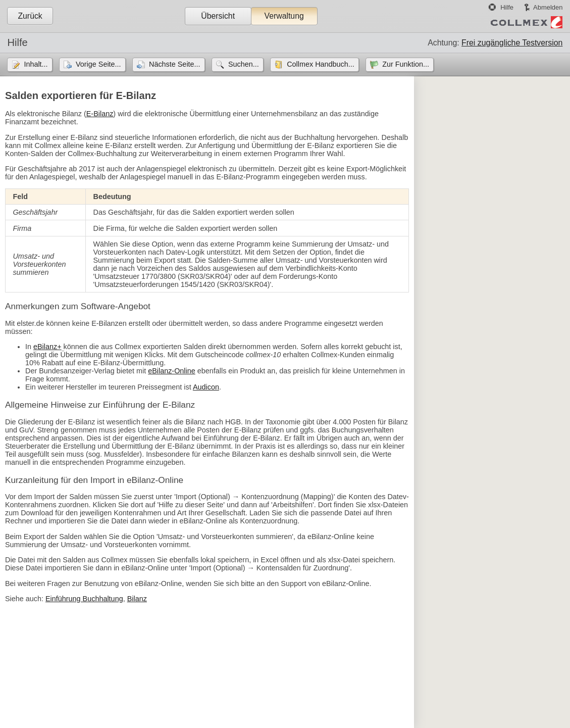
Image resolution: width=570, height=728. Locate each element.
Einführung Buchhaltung (84, 599)
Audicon (206, 387)
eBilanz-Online (172, 371)
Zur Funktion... (406, 64)
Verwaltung (284, 16)
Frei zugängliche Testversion (512, 43)
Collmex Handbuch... (321, 64)
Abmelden (548, 7)
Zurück (30, 16)
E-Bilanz (100, 114)
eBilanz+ (47, 347)
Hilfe (507, 7)
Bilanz (137, 599)
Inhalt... (36, 64)
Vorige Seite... (98, 64)
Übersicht (218, 16)
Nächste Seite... (175, 64)
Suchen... (244, 64)
